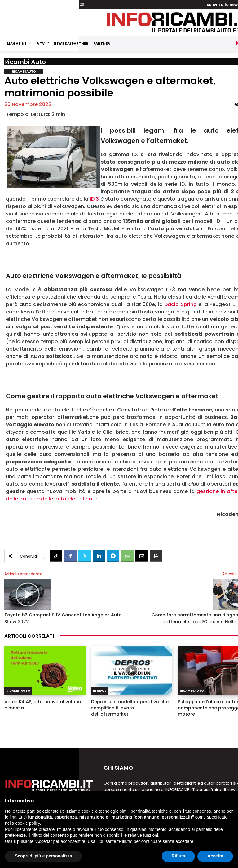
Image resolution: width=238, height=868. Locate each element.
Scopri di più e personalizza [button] (43, 856)
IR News (100, 691)
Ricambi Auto (25, 62)
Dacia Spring (181, 304)
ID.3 (94, 199)
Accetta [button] (215, 856)
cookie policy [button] (27, 823)
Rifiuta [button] (178, 856)
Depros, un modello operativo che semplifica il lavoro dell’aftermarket (130, 708)
